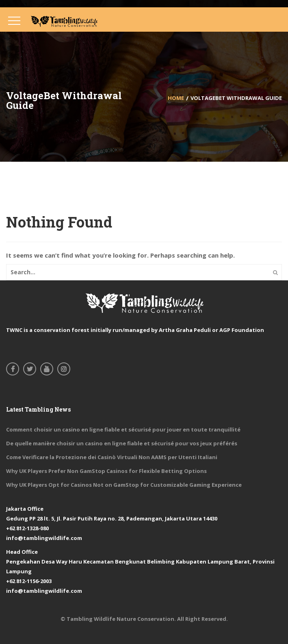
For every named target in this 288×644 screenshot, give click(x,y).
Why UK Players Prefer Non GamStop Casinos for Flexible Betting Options (106, 471)
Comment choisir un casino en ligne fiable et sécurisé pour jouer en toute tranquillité (123, 429)
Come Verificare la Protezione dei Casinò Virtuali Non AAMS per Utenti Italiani (112, 457)
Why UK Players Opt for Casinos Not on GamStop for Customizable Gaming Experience (124, 485)
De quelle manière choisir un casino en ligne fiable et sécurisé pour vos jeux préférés (122, 443)
